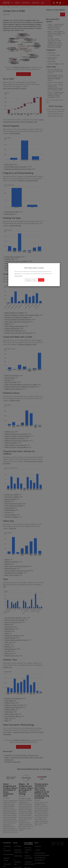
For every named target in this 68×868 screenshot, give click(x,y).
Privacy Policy (18, 276)
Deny (35, 280)
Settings (28, 280)
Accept (41, 280)
